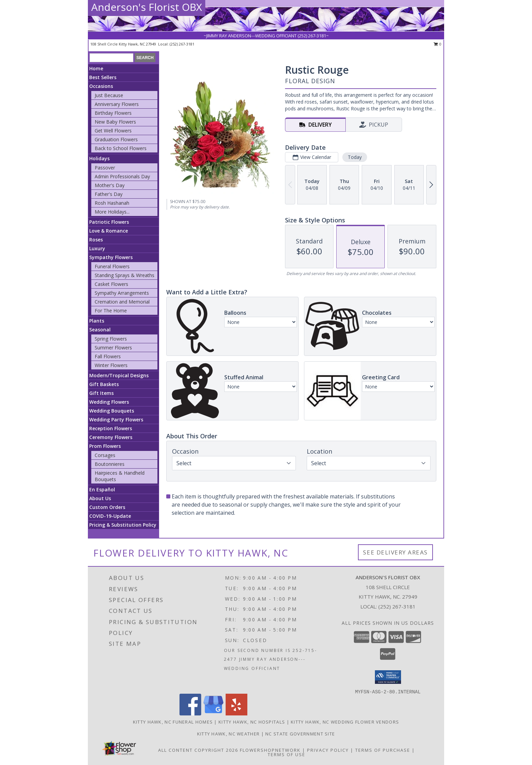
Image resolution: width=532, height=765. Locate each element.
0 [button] (438, 44)
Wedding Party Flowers (116, 420)
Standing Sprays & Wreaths (125, 275)
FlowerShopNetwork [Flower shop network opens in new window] (270, 750)
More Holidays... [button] (112, 212)
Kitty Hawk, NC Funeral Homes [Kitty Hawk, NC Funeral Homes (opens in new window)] (173, 722)
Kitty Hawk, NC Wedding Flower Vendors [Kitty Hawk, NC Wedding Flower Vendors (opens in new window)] (345, 722)
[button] (388, 677)
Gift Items (101, 393)
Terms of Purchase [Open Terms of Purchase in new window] (383, 750)
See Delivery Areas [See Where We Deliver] (395, 552)
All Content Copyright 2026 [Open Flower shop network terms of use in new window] (198, 750)
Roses (96, 240)
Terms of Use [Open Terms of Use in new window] (287, 754)
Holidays (99, 158)
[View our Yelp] (236, 714)
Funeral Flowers (112, 266)
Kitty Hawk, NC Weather (229, 734)
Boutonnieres (110, 464)
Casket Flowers (111, 284)
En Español (102, 489)
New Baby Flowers (115, 122)
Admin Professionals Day (122, 176)
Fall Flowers (108, 356)
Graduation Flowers (116, 139)
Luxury (97, 248)
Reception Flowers (111, 428)
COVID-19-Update (110, 516)
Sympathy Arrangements (122, 293)
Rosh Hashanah (112, 203)
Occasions (101, 86)
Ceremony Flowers (111, 437)
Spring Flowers (111, 339)
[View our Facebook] (190, 714)
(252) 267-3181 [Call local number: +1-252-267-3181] (182, 44)
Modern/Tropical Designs (119, 375)
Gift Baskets (104, 384)
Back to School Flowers (121, 148)
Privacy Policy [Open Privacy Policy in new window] (328, 750)
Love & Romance (109, 231)
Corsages (105, 455)
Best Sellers (103, 77)
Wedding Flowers (109, 402)
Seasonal (100, 330)
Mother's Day (110, 185)
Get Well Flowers (113, 131)
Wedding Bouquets (112, 411)
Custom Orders (107, 507)
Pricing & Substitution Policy (123, 525)
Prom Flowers (105, 446)
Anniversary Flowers (117, 104)
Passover (105, 168)
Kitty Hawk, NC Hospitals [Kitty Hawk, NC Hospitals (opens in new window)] (252, 722)
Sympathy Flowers (111, 257)
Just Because (109, 95)
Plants (97, 321)
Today (355, 157)
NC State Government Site (300, 734)
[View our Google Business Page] (213, 714)
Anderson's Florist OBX (147, 7)
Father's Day (109, 194)
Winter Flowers (111, 365)
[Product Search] (111, 58)
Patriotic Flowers (109, 222)
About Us (100, 498)
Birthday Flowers (113, 113)
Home (96, 68)
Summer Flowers (113, 348)
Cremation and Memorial (122, 302)
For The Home (111, 311)
